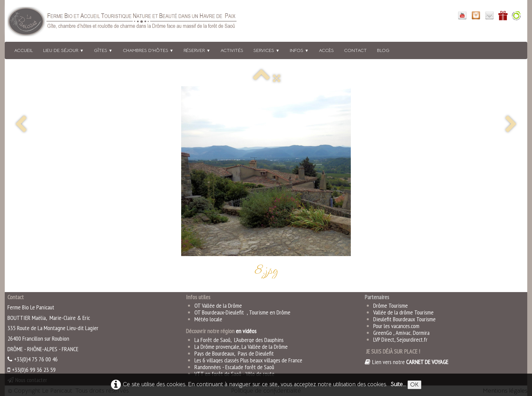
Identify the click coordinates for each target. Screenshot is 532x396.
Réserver (197, 50)
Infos (299, 50)
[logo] (131, 23)
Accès (326, 50)
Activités (232, 50)
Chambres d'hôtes (148, 50)
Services (267, 50)
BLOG (383, 50)
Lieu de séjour (63, 50)
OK (414, 385)
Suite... (398, 384)
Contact (355, 50)
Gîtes (103, 50)
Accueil (24, 50)
